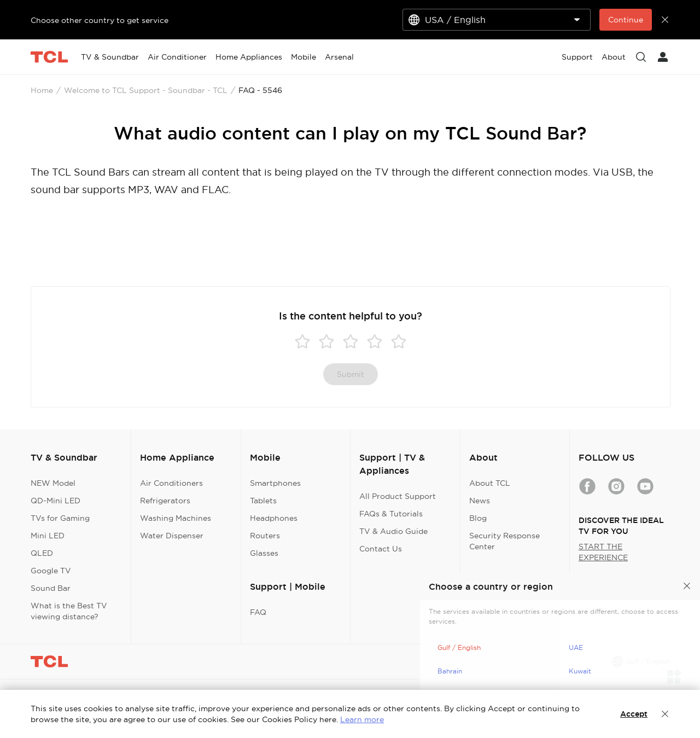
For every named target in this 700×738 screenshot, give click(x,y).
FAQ (258, 612)
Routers (265, 536)
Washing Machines (176, 518)
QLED (42, 553)
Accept (634, 714)
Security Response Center (504, 541)
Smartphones (275, 483)
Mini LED (48, 536)
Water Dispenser (172, 536)
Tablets (263, 501)
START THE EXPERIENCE (603, 552)
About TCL (490, 483)
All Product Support (398, 496)
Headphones (274, 518)
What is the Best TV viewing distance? (69, 611)
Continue (626, 20)
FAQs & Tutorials (391, 514)
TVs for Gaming (60, 518)
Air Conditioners (171, 483)
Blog (478, 518)
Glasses (264, 553)
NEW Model (53, 483)
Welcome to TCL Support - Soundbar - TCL (146, 90)
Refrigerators (165, 501)
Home (42, 90)
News (480, 501)
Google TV (51, 571)
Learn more (362, 719)
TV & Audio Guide (393, 531)
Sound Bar (51, 588)
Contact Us (381, 549)
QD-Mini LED (56, 501)
